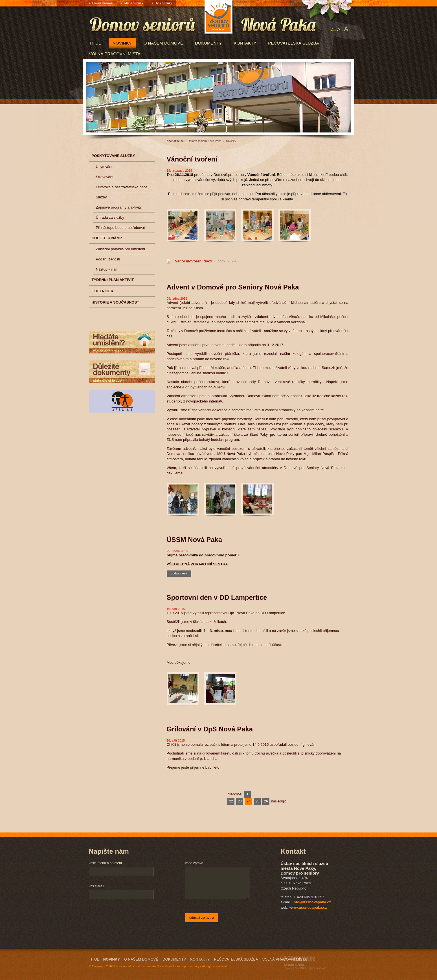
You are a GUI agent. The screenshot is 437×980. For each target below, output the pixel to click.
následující (279, 801)
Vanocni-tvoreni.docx (194, 261)
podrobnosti (179, 573)
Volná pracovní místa (115, 54)
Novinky (122, 43)
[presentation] (132, 918)
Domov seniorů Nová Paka (205, 141)
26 (266, 801)
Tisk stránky (164, 3)
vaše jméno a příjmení (106, 863)
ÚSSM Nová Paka (195, 540)
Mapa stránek (134, 3)
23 (240, 801)
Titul (95, 43)
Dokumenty (208, 43)
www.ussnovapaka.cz (308, 907)
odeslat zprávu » (202, 918)
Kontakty (245, 43)
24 (248, 801)
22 (231, 801)
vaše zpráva (194, 863)
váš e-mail (96, 886)
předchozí (235, 794)
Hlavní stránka (102, 3)
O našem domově (163, 43)
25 (257, 801)
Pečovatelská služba (293, 43)
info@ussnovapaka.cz (312, 902)
